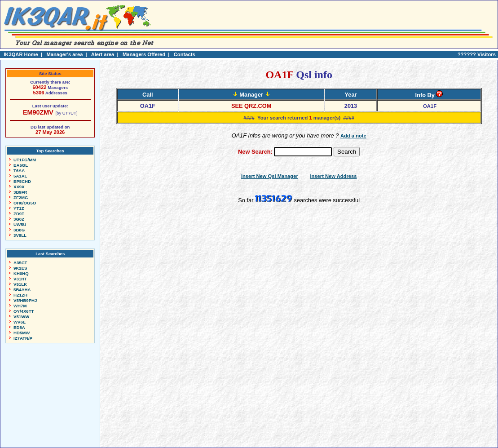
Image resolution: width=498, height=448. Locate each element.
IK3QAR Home (21, 54)
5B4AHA (22, 290)
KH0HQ (21, 273)
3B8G (19, 230)
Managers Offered (144, 54)
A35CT (20, 263)
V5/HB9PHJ (25, 300)
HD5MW (22, 333)
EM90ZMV (38, 112)
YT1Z (19, 208)
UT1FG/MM (25, 160)
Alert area (103, 54)
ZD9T (19, 214)
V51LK (20, 284)
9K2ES (20, 268)
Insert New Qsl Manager (270, 176)
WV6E (20, 322)
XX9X (19, 187)
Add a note (353, 136)
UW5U (20, 224)
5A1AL (20, 176)
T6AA (19, 171)
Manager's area (64, 54)
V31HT (20, 279)
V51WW (21, 317)
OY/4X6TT (24, 311)
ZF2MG (21, 197)
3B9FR (20, 192)
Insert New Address (333, 176)
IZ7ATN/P (23, 338)
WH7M (20, 306)
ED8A (19, 327)
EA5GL (21, 165)
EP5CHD (22, 181)
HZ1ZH (20, 295)
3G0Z (19, 219)
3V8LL (20, 235)
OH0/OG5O (25, 203)
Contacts (185, 54)
